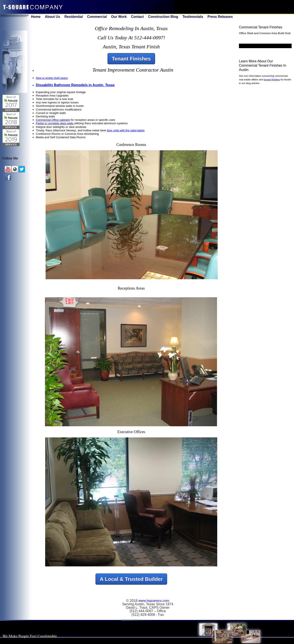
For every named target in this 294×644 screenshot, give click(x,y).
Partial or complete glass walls (55, 123)
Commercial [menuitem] (97, 17)
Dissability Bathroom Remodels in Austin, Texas (75, 85)
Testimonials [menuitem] (193, 17)
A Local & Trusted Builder (131, 579)
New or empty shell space (52, 78)
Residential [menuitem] (74, 17)
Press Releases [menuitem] (220, 17)
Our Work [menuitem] (119, 17)
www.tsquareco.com (154, 601)
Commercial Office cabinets (53, 120)
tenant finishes (272, 79)
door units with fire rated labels (126, 130)
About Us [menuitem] (52, 17)
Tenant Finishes (131, 59)
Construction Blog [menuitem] (163, 17)
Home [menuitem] (36, 17)
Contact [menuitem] (137, 17)
